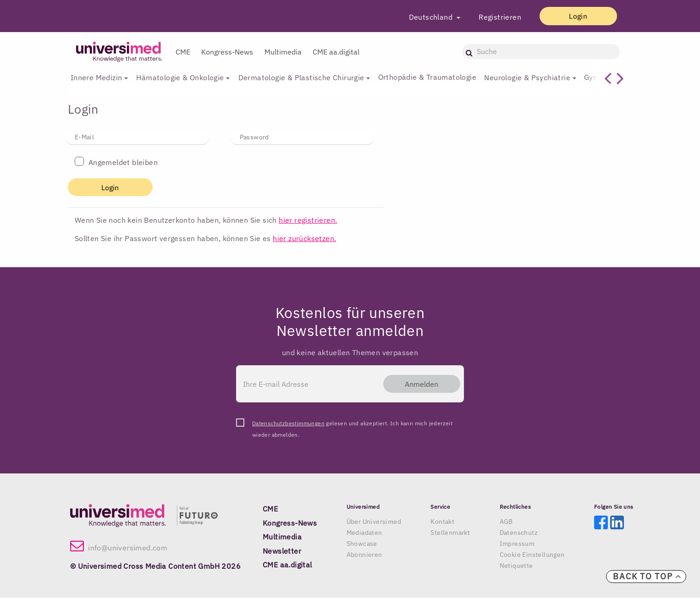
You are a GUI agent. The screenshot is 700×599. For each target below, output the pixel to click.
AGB (506, 523)
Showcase (362, 545)
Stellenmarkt (450, 534)
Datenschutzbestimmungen (288, 425)
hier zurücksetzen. (304, 239)
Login (573, 16)
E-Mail (84, 137)
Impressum (517, 545)
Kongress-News (227, 52)
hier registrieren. (308, 220)
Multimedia (283, 52)
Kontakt (442, 523)
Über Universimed (374, 523)
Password (254, 137)
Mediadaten (364, 534)
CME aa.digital (336, 52)
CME (183, 52)
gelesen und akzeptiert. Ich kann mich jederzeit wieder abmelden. (352, 426)
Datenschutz (519, 534)
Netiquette (516, 567)
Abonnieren (364, 556)
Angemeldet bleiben (123, 163)
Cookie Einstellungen (532, 556)
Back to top (647, 576)
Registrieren (489, 17)
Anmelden (416, 385)
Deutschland (421, 17)
